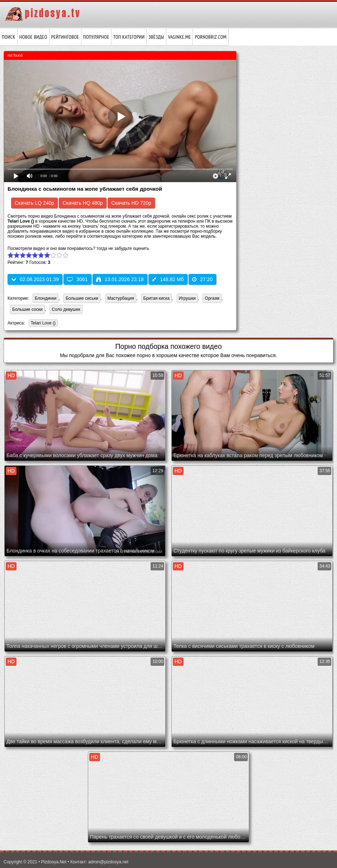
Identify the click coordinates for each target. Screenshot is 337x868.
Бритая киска (156, 298)
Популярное (96, 37)
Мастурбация (121, 298)
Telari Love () (42, 324)
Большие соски (27, 309)
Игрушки (187, 298)
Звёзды (156, 37)
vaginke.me (180, 37)
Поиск (9, 37)
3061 (77, 279)
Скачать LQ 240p (34, 203)
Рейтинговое (65, 37)
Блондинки (46, 298)
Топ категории (129, 37)
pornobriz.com (210, 37)
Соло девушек (66, 309)
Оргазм (212, 298)
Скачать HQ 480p (82, 203)
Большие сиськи (82, 298)
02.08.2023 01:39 (35, 279)
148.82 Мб (168, 279)
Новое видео (33, 37)
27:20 (202, 279)
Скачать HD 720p (131, 203)
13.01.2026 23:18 (120, 279)
